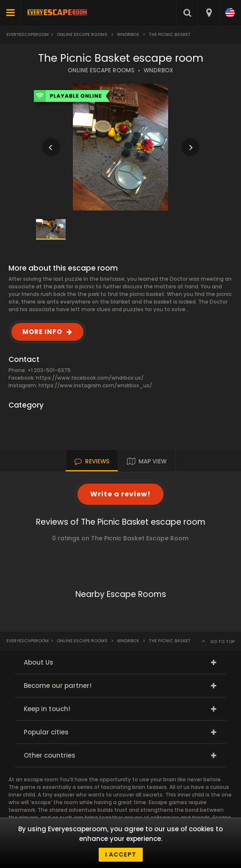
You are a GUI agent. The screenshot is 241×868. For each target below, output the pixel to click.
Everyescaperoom (28, 34)
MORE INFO (42, 332)
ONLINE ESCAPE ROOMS (101, 70)
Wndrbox (128, 34)
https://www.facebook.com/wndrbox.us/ (90, 378)
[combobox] (209, 13)
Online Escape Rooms (82, 34)
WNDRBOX (158, 70)
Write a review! (120, 494)
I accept (121, 854)
